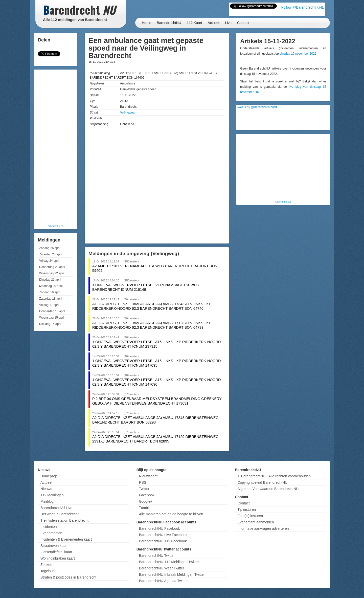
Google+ (146, 501)
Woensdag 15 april (52, 318)
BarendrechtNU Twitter (157, 556)
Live (228, 23)
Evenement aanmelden (256, 522)
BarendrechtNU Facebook (160, 528)
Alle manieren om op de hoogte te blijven (171, 514)
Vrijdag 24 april (49, 261)
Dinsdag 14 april (50, 324)
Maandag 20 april (51, 286)
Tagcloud (48, 571)
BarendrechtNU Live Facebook (163, 535)
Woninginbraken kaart (58, 558)
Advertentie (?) (55, 226)
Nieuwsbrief (148, 476)
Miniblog (47, 501)
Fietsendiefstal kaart (56, 552)
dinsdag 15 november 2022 (298, 54)
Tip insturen (247, 510)
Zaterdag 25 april (51, 254)
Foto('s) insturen (250, 516)
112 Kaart (195, 23)
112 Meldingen (52, 495)
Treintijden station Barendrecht (64, 520)
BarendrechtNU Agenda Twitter (163, 581)
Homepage (49, 476)
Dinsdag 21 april (50, 280)
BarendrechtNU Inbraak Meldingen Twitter (172, 574)
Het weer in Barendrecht (60, 514)
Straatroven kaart (54, 546)
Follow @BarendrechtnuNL (303, 7)
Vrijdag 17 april (49, 305)
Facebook (147, 495)
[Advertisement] (56, 147)
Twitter (144, 489)
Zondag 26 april (50, 248)
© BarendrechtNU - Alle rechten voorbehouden (274, 476)
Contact (243, 23)
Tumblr (144, 508)
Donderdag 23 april (52, 267)
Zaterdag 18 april (51, 299)
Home (146, 23)
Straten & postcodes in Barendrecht (68, 577)
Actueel (214, 23)
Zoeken (46, 565)
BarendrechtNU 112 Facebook (163, 541)
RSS (143, 482)
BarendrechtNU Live (56, 508)
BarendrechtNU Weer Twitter (162, 568)
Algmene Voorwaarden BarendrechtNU (268, 489)
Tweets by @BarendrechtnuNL (257, 107)
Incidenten (49, 527)
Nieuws (46, 489)
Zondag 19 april (50, 292)
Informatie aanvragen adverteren (263, 528)
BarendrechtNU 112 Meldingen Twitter (169, 562)
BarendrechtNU (169, 23)
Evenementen (51, 533)
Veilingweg (127, 113)
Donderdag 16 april (52, 311)
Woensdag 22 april (52, 273)
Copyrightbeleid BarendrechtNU (262, 482)
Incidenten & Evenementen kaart (66, 539)
